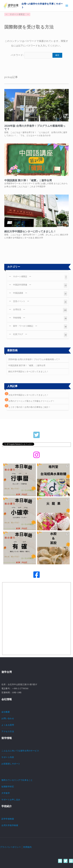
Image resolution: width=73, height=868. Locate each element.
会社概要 (6, 712)
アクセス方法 (8, 731)
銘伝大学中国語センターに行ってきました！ (30, 231)
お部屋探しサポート (11, 764)
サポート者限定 (17, 14)
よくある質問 (8, 725)
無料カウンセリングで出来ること (17, 780)
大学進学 (6, 793)
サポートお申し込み (11, 800)
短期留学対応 (8, 787)
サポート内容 (8, 757)
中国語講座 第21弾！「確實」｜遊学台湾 (28, 180)
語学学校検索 (8, 819)
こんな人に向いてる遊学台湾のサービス (20, 751)
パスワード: (31, 55)
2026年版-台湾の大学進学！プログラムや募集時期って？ (34, 359)
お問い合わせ (8, 718)
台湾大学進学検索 (10, 825)
